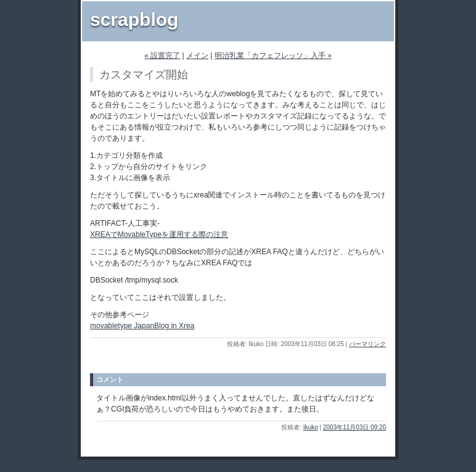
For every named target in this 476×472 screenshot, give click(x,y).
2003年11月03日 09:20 (355, 427)
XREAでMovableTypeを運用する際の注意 (159, 234)
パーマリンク (367, 344)
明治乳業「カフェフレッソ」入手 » (273, 56)
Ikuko (311, 427)
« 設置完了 (162, 56)
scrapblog (134, 19)
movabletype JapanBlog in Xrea (142, 326)
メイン (197, 56)
